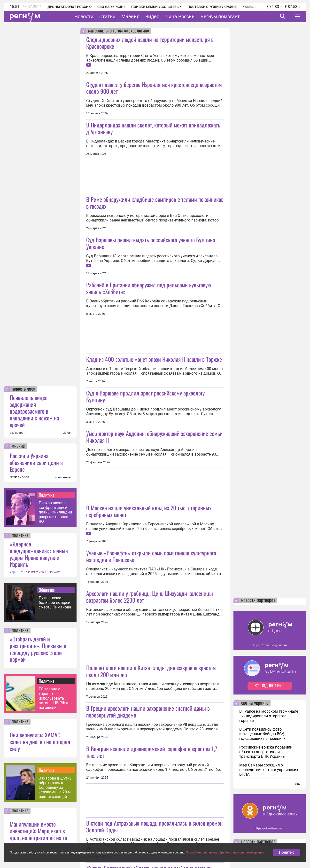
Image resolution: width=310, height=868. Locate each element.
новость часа (23, 389)
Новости (84, 16)
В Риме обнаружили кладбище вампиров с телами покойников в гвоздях (155, 203)
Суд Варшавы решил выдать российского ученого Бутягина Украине (151, 243)
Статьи (107, 16)
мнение (18, 446)
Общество (47, 590)
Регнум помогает (220, 16)
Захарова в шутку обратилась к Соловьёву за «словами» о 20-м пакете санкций (55, 787)
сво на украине (255, 703)
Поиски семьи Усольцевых (156, 7)
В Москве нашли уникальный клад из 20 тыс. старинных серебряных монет (149, 511)
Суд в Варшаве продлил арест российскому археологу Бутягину (145, 396)
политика (20, 536)
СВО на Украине (111, 7)
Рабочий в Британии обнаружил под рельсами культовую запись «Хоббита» (149, 288)
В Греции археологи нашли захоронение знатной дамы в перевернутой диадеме (148, 711)
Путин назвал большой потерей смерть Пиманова (55, 603)
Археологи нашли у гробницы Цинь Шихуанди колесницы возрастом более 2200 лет (150, 597)
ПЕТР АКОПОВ (19, 477)
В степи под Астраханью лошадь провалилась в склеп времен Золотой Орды (154, 826)
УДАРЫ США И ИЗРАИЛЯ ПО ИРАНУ (35, 572)
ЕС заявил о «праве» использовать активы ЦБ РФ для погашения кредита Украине (56, 698)
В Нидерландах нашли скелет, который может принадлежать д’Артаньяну (153, 128)
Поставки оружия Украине (212, 7)
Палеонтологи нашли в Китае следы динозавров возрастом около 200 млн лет (151, 671)
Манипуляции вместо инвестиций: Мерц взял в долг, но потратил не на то (38, 831)
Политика (46, 495)
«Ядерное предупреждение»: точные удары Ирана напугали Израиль (39, 554)
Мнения (130, 16)
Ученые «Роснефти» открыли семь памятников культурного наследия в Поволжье (151, 556)
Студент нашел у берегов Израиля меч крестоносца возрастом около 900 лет (154, 88)
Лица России (180, 16)
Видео (152, 16)
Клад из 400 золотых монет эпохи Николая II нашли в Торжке (154, 359)
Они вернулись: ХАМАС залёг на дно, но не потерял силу (40, 742)
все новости (18, 433)
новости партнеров (258, 600)
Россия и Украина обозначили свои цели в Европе (36, 462)
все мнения (63, 477)
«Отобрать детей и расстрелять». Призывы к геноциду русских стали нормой (38, 649)
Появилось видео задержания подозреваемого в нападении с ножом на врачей (34, 411)
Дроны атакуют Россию (70, 7)
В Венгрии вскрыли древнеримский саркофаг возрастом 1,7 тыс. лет (152, 752)
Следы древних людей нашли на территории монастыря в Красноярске (150, 43)
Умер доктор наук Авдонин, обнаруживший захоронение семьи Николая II (154, 437)
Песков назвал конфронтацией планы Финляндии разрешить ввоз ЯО (55, 512)
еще (298, 784)
